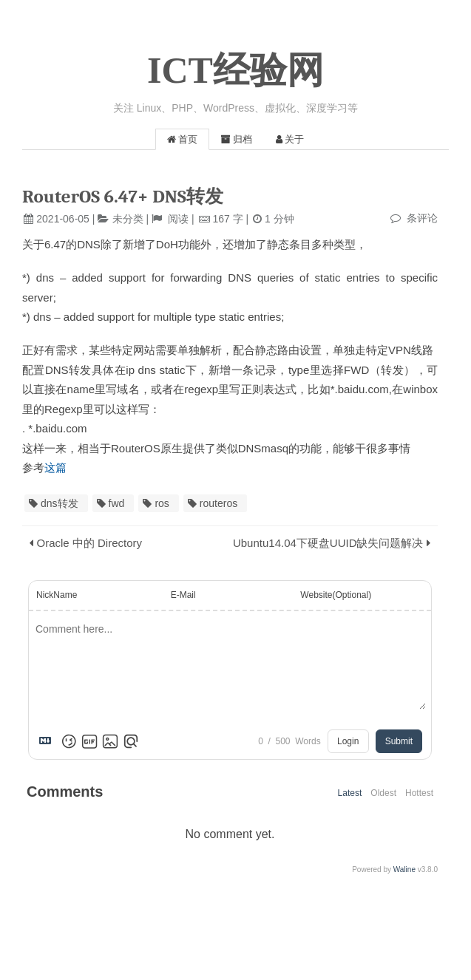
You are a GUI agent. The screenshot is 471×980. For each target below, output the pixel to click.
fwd (117, 503)
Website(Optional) (336, 595)
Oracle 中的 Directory (90, 543)
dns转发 (60, 503)
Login (348, 741)
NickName (57, 595)
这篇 (55, 467)
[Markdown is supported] (48, 741)
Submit (399, 741)
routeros (218, 503)
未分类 (128, 219)
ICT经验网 (235, 70)
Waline (404, 870)
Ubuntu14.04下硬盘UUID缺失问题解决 (328, 543)
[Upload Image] (110, 741)
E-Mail (183, 595)
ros (162, 503)
